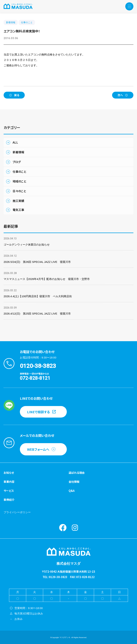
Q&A (72, 491)
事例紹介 (9, 500)
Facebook (63, 528)
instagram (75, 528)
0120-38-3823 (38, 366)
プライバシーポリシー (17, 512)
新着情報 (11, 22)
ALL (15, 142)
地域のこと (19, 181)
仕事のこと (27, 22)
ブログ (17, 162)
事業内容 (9, 482)
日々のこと (19, 191)
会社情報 (74, 482)
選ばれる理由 (77, 473)
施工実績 (18, 201)
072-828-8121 (35, 378)
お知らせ (9, 473)
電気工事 (18, 210)
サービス (9, 491)
